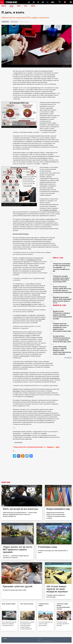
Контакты (5, 640)
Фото (26, 6)
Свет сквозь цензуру (25, 605)
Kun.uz (45, 158)
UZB (48, 2)
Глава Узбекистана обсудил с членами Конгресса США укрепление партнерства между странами (62, 350)
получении (41, 319)
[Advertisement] (36, 471)
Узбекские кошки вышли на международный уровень (64, 606)
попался (21, 214)
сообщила (16, 286)
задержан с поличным (50, 210)
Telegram (50, 447)
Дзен (57, 447)
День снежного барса (7, 605)
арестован (16, 391)
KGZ (34, 2)
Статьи (12, 6)
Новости (4, 6)
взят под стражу (25, 336)
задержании (30, 260)
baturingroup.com (47, 642)
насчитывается (55, 378)
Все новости (68, 358)
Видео (19, 6)
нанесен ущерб (26, 304)
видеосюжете (25, 356)
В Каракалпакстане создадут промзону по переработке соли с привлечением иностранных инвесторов (62, 327)
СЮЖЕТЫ (34, 6)
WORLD (53, 2)
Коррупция (21, 22)
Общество (27, 22)
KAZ (29, 2)
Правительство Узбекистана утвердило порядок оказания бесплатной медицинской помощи (62, 315)
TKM (43, 2)
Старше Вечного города (44, 605)
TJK (38, 2)
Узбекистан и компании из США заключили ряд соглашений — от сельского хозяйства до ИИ (61, 267)
